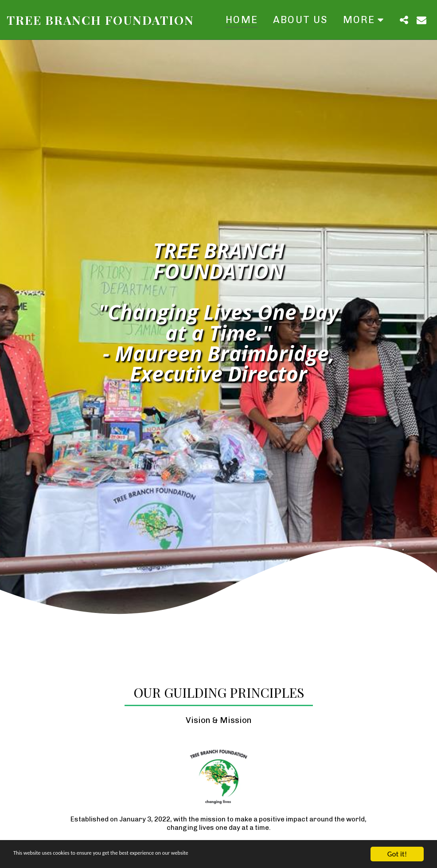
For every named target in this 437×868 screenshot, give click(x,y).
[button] (404, 20)
